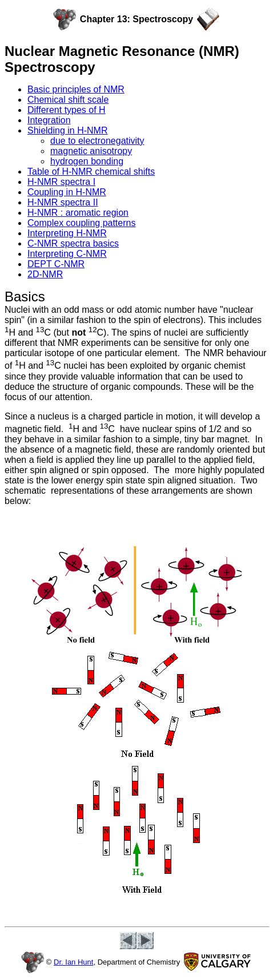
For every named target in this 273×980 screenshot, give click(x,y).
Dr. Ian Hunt (73, 962)
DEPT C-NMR (56, 264)
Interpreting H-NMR (67, 233)
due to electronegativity (97, 141)
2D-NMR (45, 274)
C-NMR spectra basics (73, 243)
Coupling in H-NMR (67, 192)
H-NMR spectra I (61, 182)
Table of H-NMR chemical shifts (91, 172)
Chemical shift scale (68, 100)
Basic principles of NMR (76, 89)
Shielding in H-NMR (68, 130)
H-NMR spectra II (63, 202)
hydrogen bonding (87, 161)
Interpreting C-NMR (67, 254)
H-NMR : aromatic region (78, 213)
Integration (49, 120)
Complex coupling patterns (81, 223)
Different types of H (67, 110)
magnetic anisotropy (91, 151)
